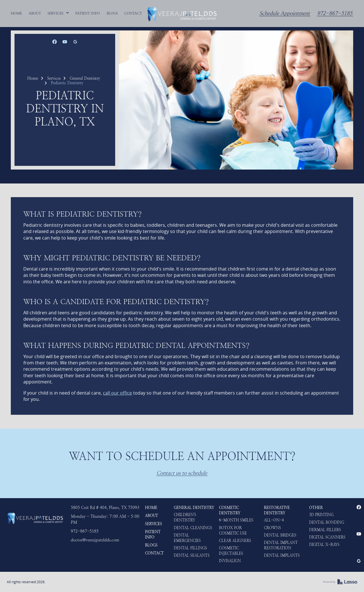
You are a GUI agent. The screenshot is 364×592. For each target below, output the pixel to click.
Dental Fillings (190, 548)
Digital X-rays (324, 545)
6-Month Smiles (236, 520)
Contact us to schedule (182, 473)
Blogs (151, 545)
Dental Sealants (192, 555)
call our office (117, 393)
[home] (182, 13)
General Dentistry (85, 78)
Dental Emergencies (187, 538)
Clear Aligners (235, 541)
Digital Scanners (327, 537)
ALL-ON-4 (274, 520)
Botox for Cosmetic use (233, 531)
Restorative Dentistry (277, 510)
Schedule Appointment (285, 14)
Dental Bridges (280, 535)
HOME (151, 508)
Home (33, 78)
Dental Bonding (327, 522)
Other (316, 508)
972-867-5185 (335, 14)
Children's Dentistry (185, 517)
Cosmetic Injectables (231, 551)
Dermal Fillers (325, 530)
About (152, 516)
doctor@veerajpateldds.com (95, 540)
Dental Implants (282, 555)
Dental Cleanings (193, 528)
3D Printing (321, 515)
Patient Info (153, 535)
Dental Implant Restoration (281, 545)
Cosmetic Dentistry (230, 510)
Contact (154, 553)
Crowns (272, 528)
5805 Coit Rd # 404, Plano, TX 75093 (105, 508)
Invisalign (230, 561)
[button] (58, 13)
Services (54, 78)
